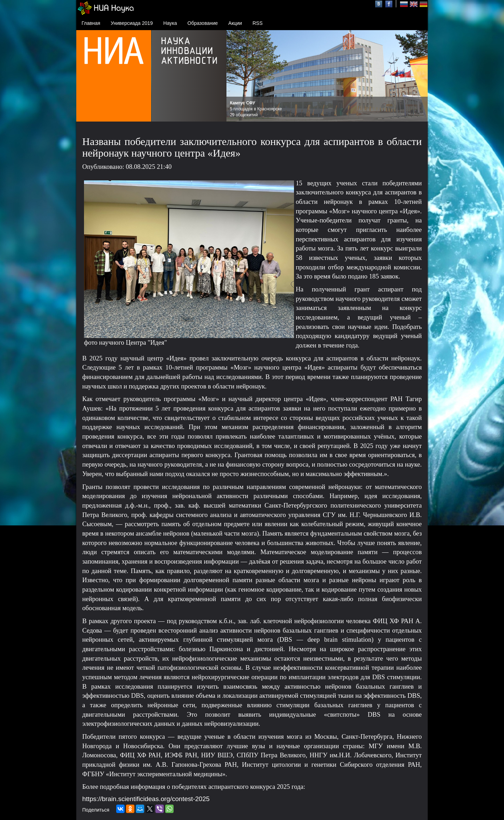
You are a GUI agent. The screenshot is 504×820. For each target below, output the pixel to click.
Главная (91, 23)
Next (419, 76)
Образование (203, 23)
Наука (170, 23)
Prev (236, 76)
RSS (257, 23)
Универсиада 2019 (132, 23)
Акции (235, 23)
